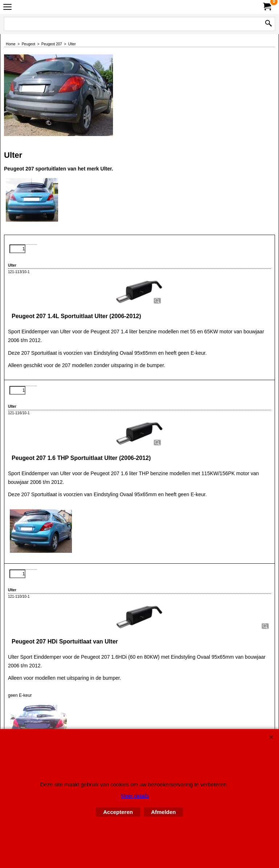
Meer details (135, 796)
